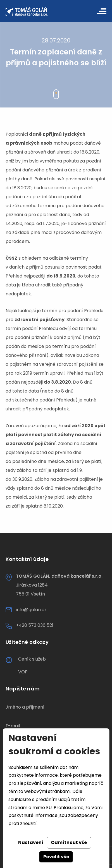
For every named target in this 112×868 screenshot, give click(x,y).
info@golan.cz (31, 610)
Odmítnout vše (69, 842)
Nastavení (31, 842)
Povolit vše (56, 857)
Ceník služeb (32, 659)
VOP (23, 672)
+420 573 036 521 (35, 625)
